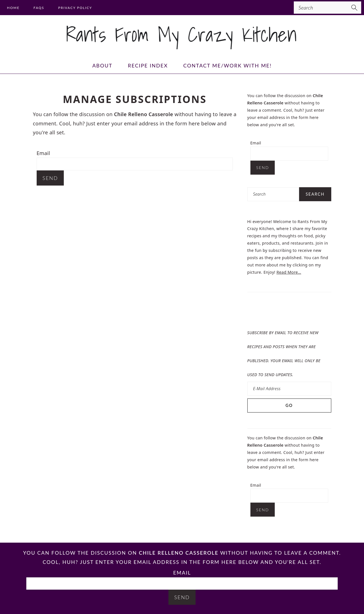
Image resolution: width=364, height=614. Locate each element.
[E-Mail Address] (289, 389)
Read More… (289, 272)
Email (43, 153)
